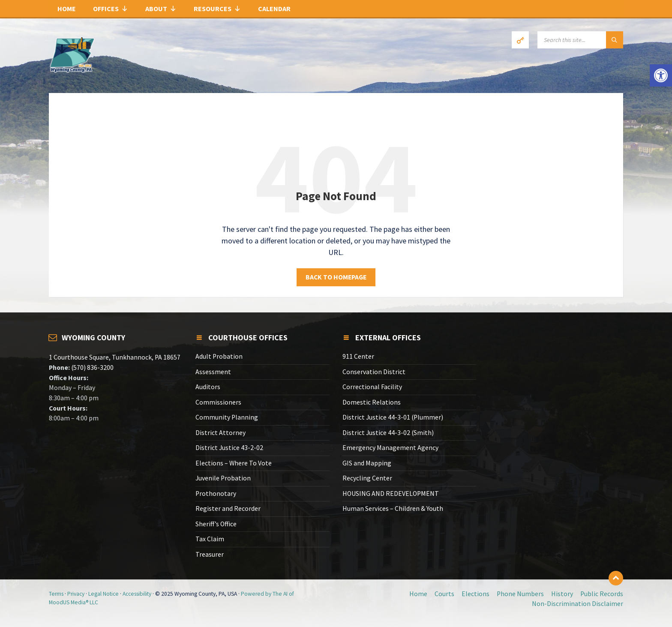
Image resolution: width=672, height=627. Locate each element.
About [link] (161, 9)
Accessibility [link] (137, 594)
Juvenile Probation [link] (223, 478)
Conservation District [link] (374, 372)
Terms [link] (56, 594)
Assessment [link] (213, 372)
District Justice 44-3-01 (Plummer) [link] (393, 417)
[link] (661, 75)
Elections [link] (475, 594)
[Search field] (580, 40)
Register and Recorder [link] (228, 508)
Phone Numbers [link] (520, 594)
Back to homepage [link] (336, 277)
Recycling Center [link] (367, 478)
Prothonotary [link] (216, 493)
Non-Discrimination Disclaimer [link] (577, 604)
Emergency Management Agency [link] (390, 448)
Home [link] (67, 9)
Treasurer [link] (210, 554)
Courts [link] (444, 594)
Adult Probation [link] (219, 356)
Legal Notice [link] (103, 594)
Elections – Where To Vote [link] (234, 463)
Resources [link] (217, 9)
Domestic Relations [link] (372, 402)
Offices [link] (111, 9)
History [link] (562, 594)
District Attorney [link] (220, 433)
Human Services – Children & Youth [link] (393, 508)
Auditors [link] (208, 387)
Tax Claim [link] (210, 539)
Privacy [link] (76, 594)
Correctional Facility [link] (372, 387)
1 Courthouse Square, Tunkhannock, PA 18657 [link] (115, 357)
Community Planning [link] (227, 417)
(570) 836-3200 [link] (92, 367)
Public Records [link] (602, 594)
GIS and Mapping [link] (367, 463)
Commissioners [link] (218, 402)
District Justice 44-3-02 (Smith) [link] (388, 433)
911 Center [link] (358, 356)
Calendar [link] (274, 9)
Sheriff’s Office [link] (216, 524)
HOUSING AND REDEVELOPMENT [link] (391, 493)
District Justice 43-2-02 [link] (229, 448)
